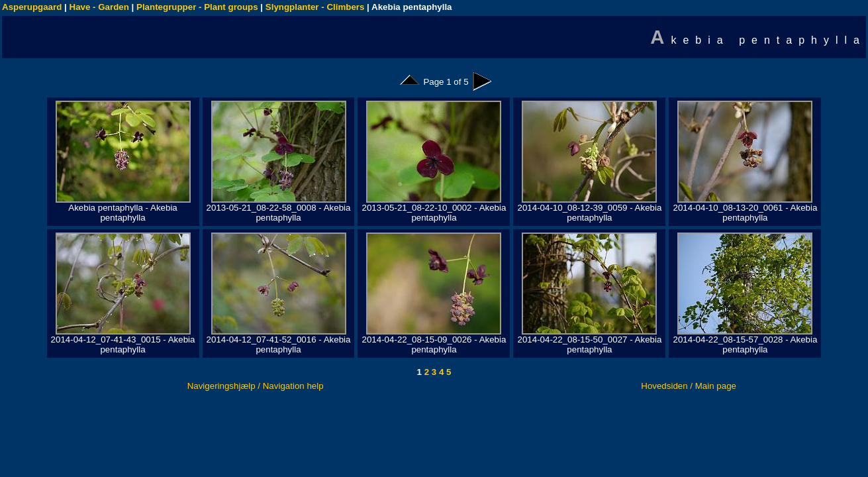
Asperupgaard (32, 7)
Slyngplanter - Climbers (315, 7)
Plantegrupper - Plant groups (197, 7)
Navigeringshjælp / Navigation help (256, 386)
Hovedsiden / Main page (689, 386)
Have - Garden (99, 7)
